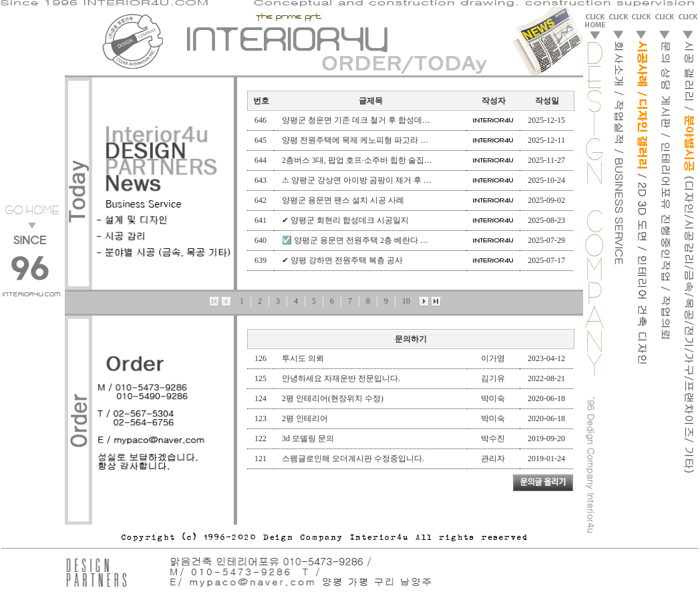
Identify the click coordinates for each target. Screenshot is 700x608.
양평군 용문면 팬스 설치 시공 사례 (343, 200)
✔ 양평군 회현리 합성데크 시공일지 (345, 220)
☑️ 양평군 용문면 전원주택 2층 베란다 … (355, 240)
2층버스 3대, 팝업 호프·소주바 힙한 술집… (357, 160)
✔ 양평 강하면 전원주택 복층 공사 (342, 260)
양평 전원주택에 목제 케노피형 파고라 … (355, 140)
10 (406, 301)
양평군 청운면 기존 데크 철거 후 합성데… (356, 120)
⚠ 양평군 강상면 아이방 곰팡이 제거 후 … (357, 180)
